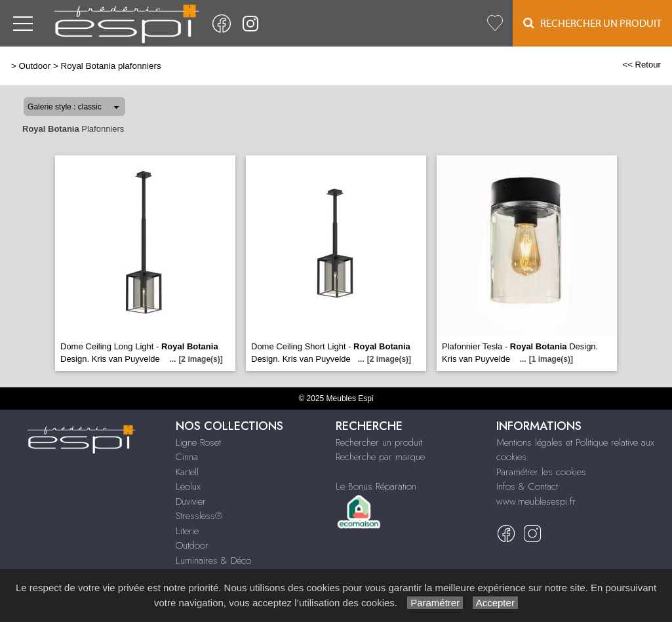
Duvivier (191, 501)
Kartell (187, 472)
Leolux (188, 486)
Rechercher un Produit (592, 23)
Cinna (187, 457)
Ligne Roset (198, 442)
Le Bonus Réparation (376, 486)
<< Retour (642, 65)
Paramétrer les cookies (541, 472)
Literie (187, 531)
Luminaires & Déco (213, 560)
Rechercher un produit (379, 442)
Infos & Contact (527, 486)
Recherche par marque (380, 457)
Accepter (495, 603)
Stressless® (199, 516)
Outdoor (35, 66)
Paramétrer (435, 603)
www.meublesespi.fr (536, 501)
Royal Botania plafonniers (110, 66)
